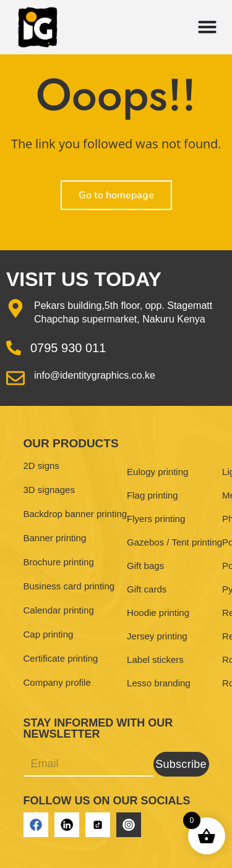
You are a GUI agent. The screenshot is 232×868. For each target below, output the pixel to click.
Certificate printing (61, 658)
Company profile (57, 682)
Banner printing (55, 538)
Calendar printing (59, 610)
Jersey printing (157, 636)
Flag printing (153, 495)
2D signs (41, 466)
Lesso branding (159, 683)
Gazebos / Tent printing (174, 542)
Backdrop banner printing (75, 514)
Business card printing (69, 586)
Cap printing (49, 634)
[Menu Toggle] (207, 27)
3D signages (49, 490)
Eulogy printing (157, 472)
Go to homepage (116, 195)
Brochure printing (59, 562)
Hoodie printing (158, 613)
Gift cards (147, 589)
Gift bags (145, 566)
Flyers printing (156, 519)
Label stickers (155, 659)
